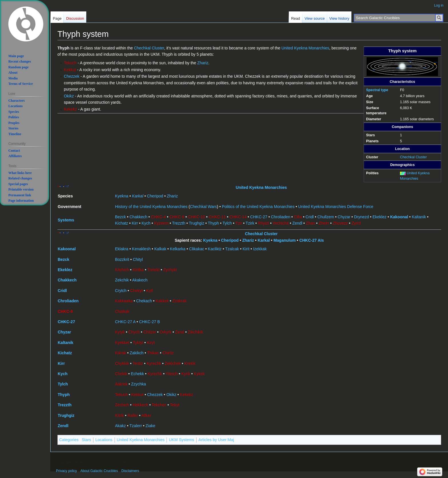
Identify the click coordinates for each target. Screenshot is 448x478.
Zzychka (139, 384)
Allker (146, 415)
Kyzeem (161, 223)
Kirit (246, 249)
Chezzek (71, 76)
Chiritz (168, 353)
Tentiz (138, 363)
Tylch (227, 223)
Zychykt (170, 270)
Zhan (311, 223)
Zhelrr (324, 223)
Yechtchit (281, 223)
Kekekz (70, 109)
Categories (69, 440)
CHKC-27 (259, 217)
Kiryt (151, 343)
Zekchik (122, 280)
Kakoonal (399, 217)
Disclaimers (130, 471)
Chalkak (122, 311)
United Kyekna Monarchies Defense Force (336, 207)
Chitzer (150, 332)
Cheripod (155, 196)
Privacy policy (66, 471)
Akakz (120, 426)
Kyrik (186, 374)
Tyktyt (138, 343)
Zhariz (203, 63)
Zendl (297, 223)
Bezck (120, 217)
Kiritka (138, 270)
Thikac (153, 353)
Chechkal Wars (203, 207)
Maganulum (285, 240)
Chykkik (122, 363)
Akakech (140, 280)
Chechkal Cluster (413, 157)
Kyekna (122, 196)
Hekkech (140, 405)
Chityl (138, 259)
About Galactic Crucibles (99, 471)
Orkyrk (166, 332)
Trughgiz (197, 223)
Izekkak (260, 249)
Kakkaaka (124, 301)
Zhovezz (340, 223)
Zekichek (173, 363)
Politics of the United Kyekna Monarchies (258, 207)
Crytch (121, 291)
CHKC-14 (238, 217)
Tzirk (250, 223)
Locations (104, 440)
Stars (86, 440)
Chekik (121, 374)
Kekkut (70, 70)
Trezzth (179, 223)
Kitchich (122, 270)
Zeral (180, 332)
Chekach (144, 301)
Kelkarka (178, 249)
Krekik (190, 363)
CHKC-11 (217, 217)
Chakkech (138, 217)
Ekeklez (380, 217)
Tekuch (70, 63)
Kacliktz (215, 249)
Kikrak (120, 353)
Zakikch (137, 353)
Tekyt (175, 405)
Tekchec (159, 405)
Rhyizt (264, 223)
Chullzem (326, 217)
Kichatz (121, 223)
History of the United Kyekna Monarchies (151, 207)
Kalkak (160, 249)
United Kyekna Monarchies (305, 48)
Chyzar (344, 217)
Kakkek (162, 301)
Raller (133, 415)
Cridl (310, 217)
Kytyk (120, 332)
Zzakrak (179, 301)
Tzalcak (232, 249)
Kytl (150, 291)
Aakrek (121, 384)
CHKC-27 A (125, 322)
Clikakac (197, 249)
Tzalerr (136, 426)
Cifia (298, 217)
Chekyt (137, 291)
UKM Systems (182, 440)
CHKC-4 (158, 217)
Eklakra (122, 249)
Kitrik (119, 415)
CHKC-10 (197, 217)
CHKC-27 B (150, 322)
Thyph (213, 223)
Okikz (69, 96)
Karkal (138, 196)
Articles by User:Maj (216, 440)
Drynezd (361, 217)
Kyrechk (154, 363)
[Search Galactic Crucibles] (399, 18)
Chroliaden (281, 217)
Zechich (122, 405)
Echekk (137, 374)
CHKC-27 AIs (312, 240)
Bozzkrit (122, 259)
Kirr (135, 223)
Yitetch (172, 374)
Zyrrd (356, 223)
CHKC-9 (177, 217)
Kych (146, 223)
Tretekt (154, 270)
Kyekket (122, 343)
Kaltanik (419, 217)
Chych (134, 332)
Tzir (239, 223)
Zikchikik (195, 332)
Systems (66, 220)
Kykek (199, 374)
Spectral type (377, 90)
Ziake (150, 426)
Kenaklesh (141, 249)
